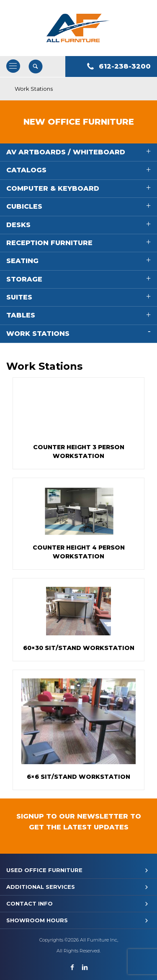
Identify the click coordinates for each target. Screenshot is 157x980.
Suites (19, 297)
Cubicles (24, 206)
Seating (22, 261)
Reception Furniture (49, 243)
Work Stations (38, 334)
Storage (24, 279)
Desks (18, 225)
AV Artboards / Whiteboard (66, 152)
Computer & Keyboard (53, 188)
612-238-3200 (125, 66)
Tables (21, 315)
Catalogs (26, 170)
